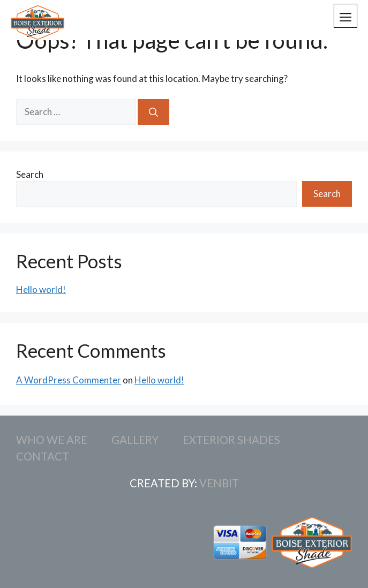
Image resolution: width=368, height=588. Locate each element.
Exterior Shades (231, 440)
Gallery (135, 440)
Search (30, 174)
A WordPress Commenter (69, 380)
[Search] (153, 112)
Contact (43, 456)
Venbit (219, 483)
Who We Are (52, 440)
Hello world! (41, 289)
